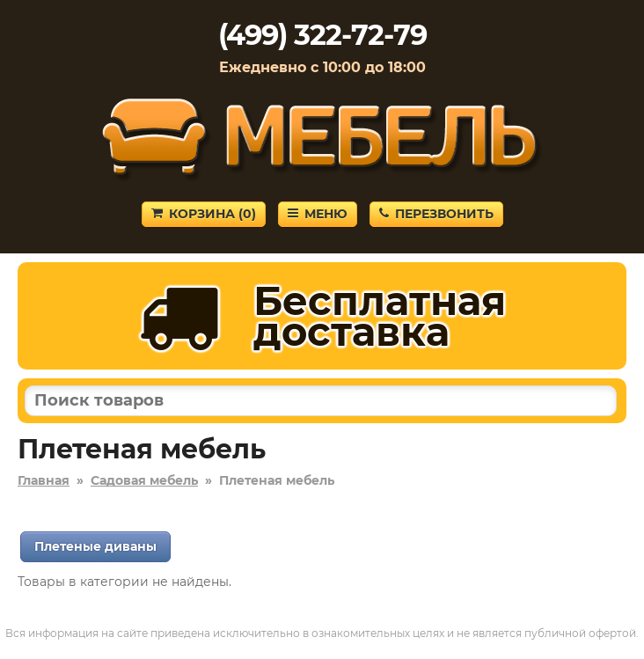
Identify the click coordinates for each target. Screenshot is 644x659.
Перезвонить (436, 214)
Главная (44, 480)
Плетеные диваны (95, 546)
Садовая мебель (144, 480)
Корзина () (204, 214)
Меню (318, 214)
